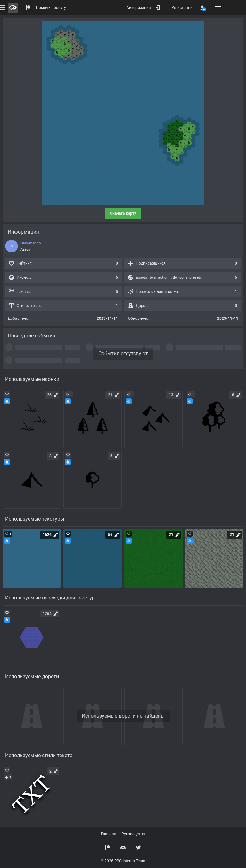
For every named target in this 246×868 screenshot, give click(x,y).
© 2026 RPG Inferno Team (123, 861)
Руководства (133, 834)
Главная (109, 834)
